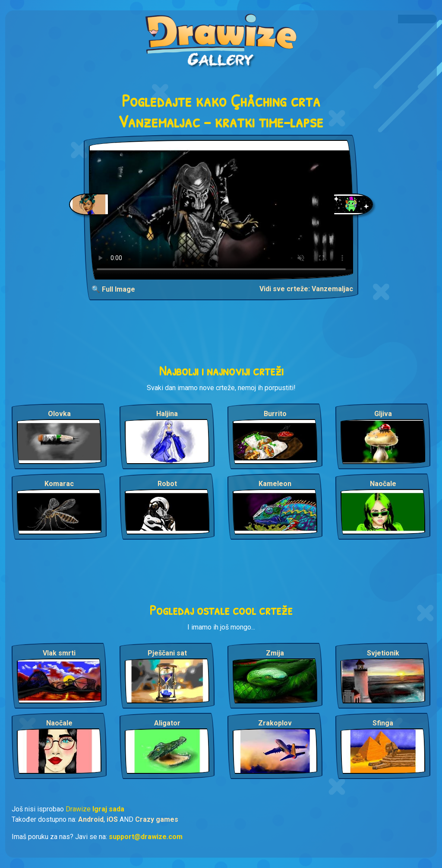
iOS (112, 819)
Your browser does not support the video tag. (221, 210)
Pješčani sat (167, 653)
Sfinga (383, 723)
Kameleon (275, 484)
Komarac (59, 484)
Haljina (167, 414)
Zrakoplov (275, 723)
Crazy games (157, 819)
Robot (167, 484)
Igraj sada (108, 809)
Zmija (275, 653)
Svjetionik (383, 653)
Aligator (167, 723)
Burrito (275, 414)
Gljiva (383, 414)
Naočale (383, 484)
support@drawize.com (146, 837)
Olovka (59, 414)
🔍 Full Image (113, 289)
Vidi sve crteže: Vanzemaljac (306, 289)
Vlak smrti (59, 653)
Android (91, 819)
